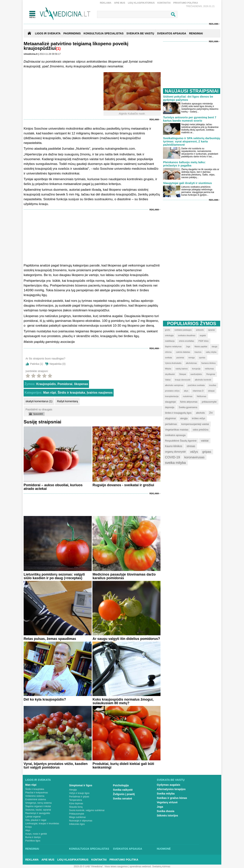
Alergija (73, 790)
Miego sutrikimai (77, 817)
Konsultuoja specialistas (89, 849)
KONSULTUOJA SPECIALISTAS (104, 33)
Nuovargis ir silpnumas (81, 821)
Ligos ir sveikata (48, 33)
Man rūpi (50, 393)
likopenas (81, 384)
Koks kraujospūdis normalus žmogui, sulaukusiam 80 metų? (123, 701)
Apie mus (120, 3)
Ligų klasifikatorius (141, 3)
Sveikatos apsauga (128, 849)
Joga (160, 807)
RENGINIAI (196, 33)
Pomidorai (65, 384)
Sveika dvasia (166, 811)
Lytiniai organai (33, 817)
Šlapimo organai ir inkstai (38, 806)
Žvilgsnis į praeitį (124, 794)
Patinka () (37, 364)
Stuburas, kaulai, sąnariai (38, 810)
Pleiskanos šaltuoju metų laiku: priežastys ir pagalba (184, 164)
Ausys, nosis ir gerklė (36, 834)
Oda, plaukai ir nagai (36, 820)
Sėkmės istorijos (167, 816)
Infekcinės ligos (77, 824)
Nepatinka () (58, 364)
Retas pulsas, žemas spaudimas (50, 639)
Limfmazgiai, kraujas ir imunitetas (42, 824)
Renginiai (32, 849)
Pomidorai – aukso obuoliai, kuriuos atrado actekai (53, 487)
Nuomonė (164, 849)
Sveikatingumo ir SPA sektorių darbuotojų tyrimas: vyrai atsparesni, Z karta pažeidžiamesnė (191, 141)
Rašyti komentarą (67, 401)
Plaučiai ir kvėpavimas (37, 793)
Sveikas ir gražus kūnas (172, 798)
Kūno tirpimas (76, 803)
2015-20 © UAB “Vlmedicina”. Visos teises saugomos (101, 866)
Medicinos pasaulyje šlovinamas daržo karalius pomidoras (124, 576)
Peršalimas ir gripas (79, 797)
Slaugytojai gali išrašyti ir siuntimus (187, 183)
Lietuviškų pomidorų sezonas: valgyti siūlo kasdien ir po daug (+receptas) (54, 576)
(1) (58, 48)
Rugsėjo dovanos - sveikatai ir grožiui (123, 485)
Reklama (106, 3)
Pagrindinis (72, 33)
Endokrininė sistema (36, 799)
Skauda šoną (76, 807)
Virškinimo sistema (35, 796)
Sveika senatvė (123, 799)
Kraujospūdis (46, 384)
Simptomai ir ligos (81, 785)
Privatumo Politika (186, 3)
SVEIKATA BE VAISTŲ (140, 33)
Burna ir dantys (33, 837)
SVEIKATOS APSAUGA (172, 33)
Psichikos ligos (33, 841)
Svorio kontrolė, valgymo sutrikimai (87, 810)
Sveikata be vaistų (171, 780)
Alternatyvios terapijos (171, 789)
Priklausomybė (77, 814)
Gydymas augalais (169, 785)
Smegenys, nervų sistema (39, 803)
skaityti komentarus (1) (39, 401)
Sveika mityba (166, 794)
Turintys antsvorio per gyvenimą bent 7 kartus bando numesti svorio (190, 119)
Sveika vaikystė (123, 790)
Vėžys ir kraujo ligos (79, 793)
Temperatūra (76, 800)
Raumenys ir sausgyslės (38, 813)
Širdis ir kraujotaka (71, 393)
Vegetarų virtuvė (167, 802)
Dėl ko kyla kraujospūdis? (45, 699)
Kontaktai (164, 3)
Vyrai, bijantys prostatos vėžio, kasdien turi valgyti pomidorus (56, 766)
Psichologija (121, 785)
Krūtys (29, 827)
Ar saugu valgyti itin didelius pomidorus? (126, 639)
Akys (28, 830)
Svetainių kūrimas (161, 866)
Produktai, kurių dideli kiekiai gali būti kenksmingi (123, 766)
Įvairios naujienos (100, 393)
